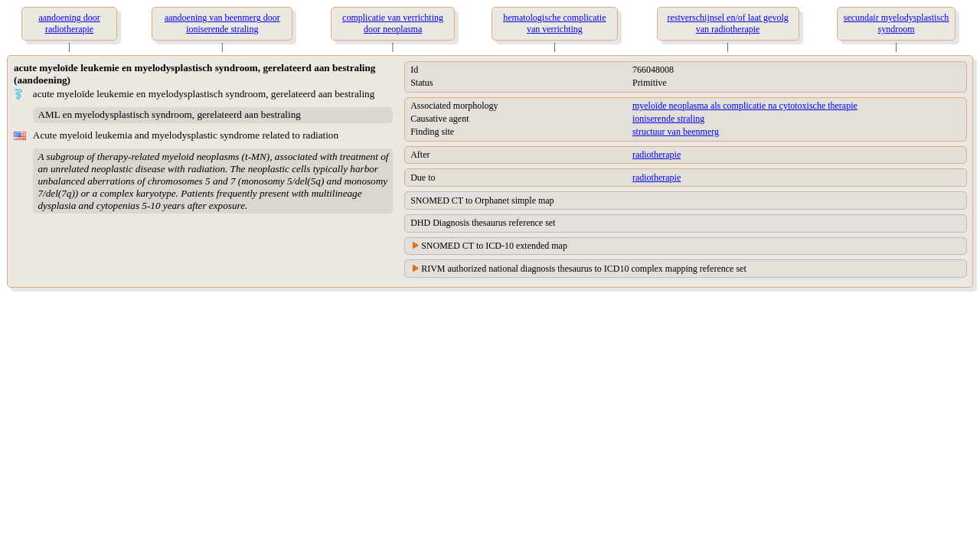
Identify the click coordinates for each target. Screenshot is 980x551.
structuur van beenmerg (676, 132)
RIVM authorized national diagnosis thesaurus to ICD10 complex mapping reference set (584, 269)
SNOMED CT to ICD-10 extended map (494, 246)
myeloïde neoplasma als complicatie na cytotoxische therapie (745, 106)
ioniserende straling (668, 119)
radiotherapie (657, 155)
